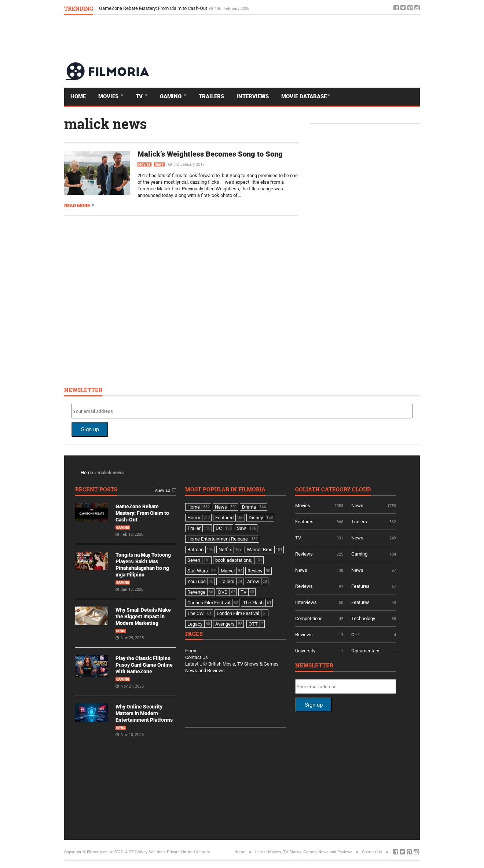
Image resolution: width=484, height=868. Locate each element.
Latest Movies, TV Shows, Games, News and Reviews (304, 852)
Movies (109, 96)
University (305, 651)
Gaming (171, 96)
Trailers (211, 96)
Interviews (253, 96)
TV (140, 96)
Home (78, 96)
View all (162, 490)
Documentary (365, 651)
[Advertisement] (286, 38)
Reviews (304, 554)
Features (304, 522)
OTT (356, 635)
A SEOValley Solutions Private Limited (160, 852)
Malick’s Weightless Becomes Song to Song (210, 154)
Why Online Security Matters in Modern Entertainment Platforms (144, 713)
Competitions (309, 618)
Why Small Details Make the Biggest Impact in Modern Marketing (143, 616)
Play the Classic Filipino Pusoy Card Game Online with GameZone (144, 665)
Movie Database (304, 96)
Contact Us (197, 657)
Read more (77, 206)
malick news (106, 124)
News (159, 165)
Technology (363, 618)
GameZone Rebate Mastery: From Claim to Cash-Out (154, 8)
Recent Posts (96, 490)
